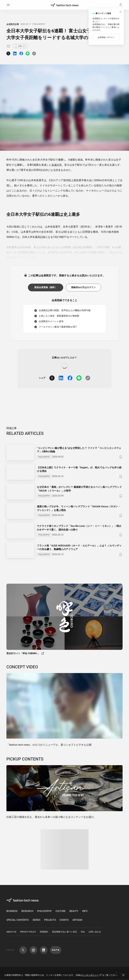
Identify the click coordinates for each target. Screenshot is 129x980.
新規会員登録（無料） (46, 287)
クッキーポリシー (92, 975)
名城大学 (57, 165)
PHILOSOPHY (39, 24)
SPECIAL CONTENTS (18, 920)
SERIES (36, 920)
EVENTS (64, 920)
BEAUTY (74, 911)
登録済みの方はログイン (83, 287)
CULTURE (60, 911)
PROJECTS (50, 920)
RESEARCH (27, 911)
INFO (85, 911)
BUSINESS (12, 911)
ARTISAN (77, 920)
